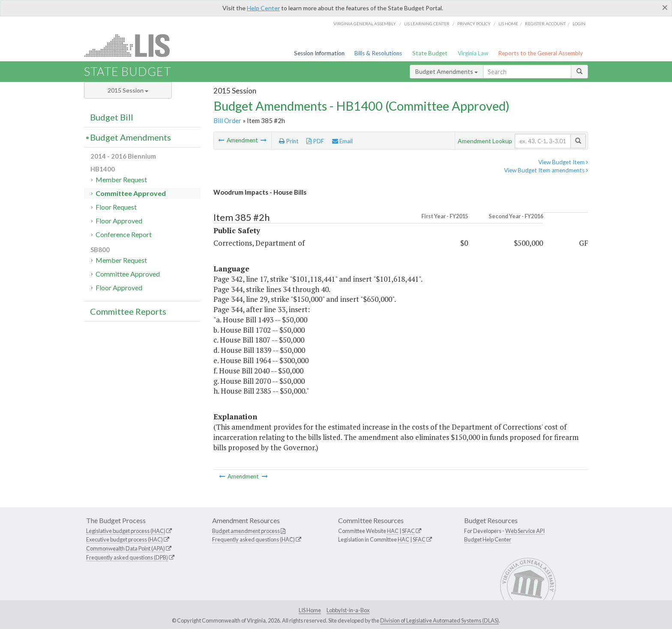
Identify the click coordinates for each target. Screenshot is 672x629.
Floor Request (116, 207)
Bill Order (227, 120)
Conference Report (124, 234)
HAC (393, 531)
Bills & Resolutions (378, 53)
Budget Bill (112, 117)
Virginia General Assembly (365, 24)
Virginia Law (473, 53)
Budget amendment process (246, 531)
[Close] (665, 7)
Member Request (121, 179)
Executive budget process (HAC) (124, 539)
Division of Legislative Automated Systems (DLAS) (439, 620)
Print (289, 141)
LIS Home (310, 610)
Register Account (545, 24)
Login (579, 24)
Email (342, 141)
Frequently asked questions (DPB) (127, 557)
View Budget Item (563, 162)
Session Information (319, 53)
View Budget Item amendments (546, 170)
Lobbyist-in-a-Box (348, 610)
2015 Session (128, 90)
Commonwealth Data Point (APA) (126, 548)
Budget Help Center (488, 539)
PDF (315, 141)
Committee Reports (128, 311)
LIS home (508, 24)
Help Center (263, 8)
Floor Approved (119, 221)
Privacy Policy (474, 24)
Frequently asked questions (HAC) (253, 539)
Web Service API (525, 531)
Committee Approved (131, 193)
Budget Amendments (447, 71)
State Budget (430, 53)
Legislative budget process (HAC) (126, 531)
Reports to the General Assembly (540, 53)
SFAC (408, 531)
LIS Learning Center (427, 24)
